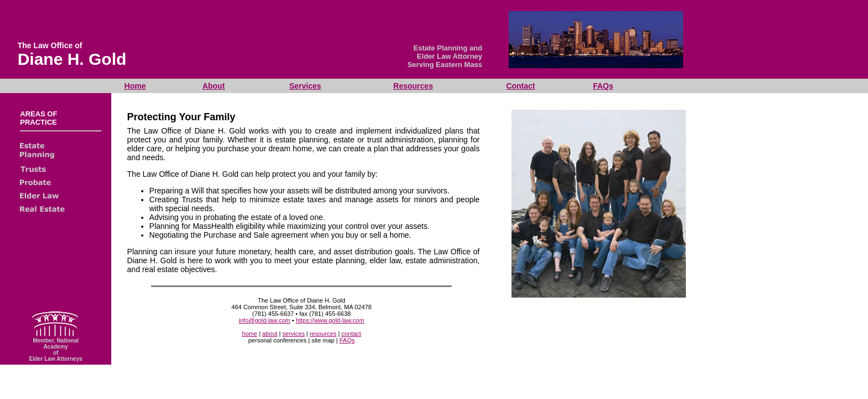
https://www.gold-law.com (330, 320)
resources (323, 334)
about (270, 334)
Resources (414, 86)
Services (305, 86)
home (250, 334)
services (293, 334)
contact (351, 334)
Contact (520, 86)
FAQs (603, 86)
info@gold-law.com (264, 320)
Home (135, 86)
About (214, 86)
